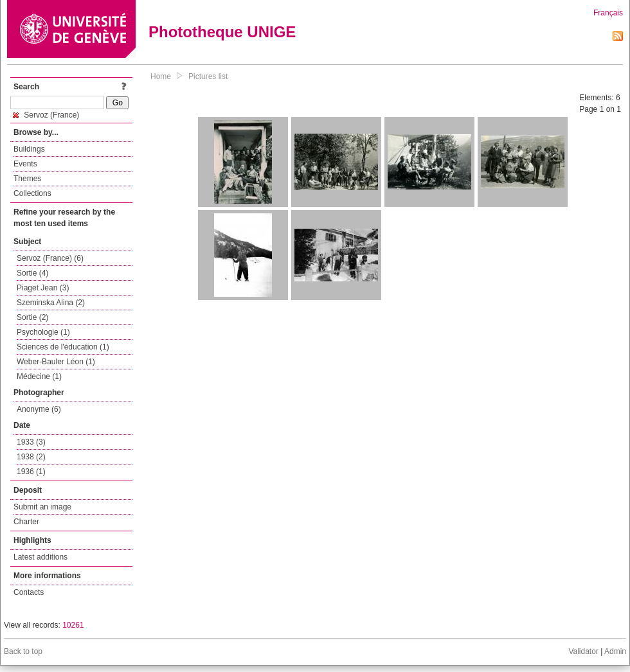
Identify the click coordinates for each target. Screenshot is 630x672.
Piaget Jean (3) (43, 288)
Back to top (23, 651)
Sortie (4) (32, 273)
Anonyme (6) (39, 409)
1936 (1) (31, 472)
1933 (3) (31, 442)
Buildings (29, 149)
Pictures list (208, 76)
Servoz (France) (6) (50, 258)
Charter (26, 522)
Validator (583, 651)
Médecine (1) (39, 376)
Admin (615, 651)
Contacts (29, 592)
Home (161, 76)
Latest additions (40, 557)
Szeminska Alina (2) (51, 303)
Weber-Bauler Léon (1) (56, 362)
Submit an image (42, 507)
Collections (32, 193)
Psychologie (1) (43, 332)
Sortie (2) (32, 317)
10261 (73, 625)
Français (608, 13)
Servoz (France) (46, 115)
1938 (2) (31, 457)
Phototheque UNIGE (222, 32)
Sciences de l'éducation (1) (63, 347)
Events (25, 164)
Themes (27, 179)
